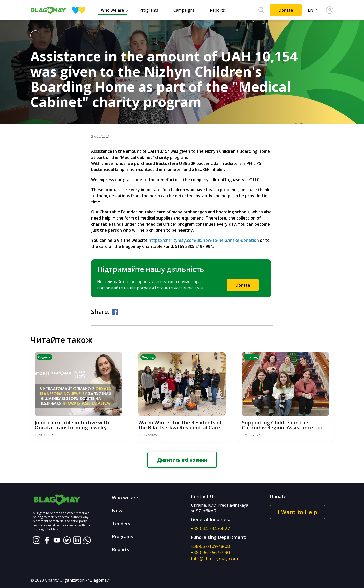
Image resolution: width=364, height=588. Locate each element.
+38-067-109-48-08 (210, 546)
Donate (286, 10)
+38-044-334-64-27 (210, 528)
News (118, 511)
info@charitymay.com (214, 559)
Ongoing (44, 357)
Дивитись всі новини (182, 460)
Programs (149, 10)
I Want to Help (298, 512)
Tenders (121, 524)
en (311, 10)
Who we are (112, 10)
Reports (217, 10)
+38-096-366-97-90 (210, 552)
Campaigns (184, 10)
